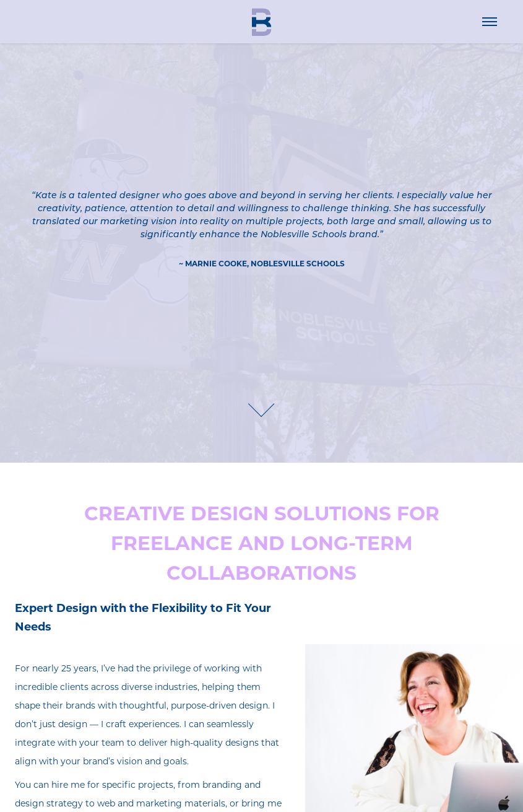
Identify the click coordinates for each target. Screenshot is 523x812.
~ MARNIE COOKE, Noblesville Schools (262, 263)
